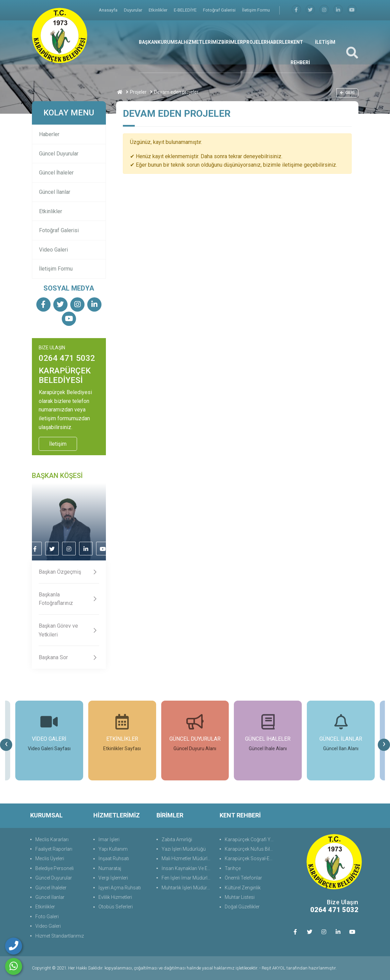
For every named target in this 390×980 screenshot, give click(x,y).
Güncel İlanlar (55, 192)
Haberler (49, 134)
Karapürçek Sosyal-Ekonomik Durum (250, 858)
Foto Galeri (47, 917)
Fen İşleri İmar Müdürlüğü (187, 878)
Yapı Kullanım (113, 849)
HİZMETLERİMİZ (202, 42)
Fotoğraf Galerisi (220, 10)
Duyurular (134, 10)
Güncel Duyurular (59, 154)
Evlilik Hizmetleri (115, 897)
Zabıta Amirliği (177, 839)
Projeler (138, 92)
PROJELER (255, 42)
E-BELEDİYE (186, 10)
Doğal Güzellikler (242, 907)
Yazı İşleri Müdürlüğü (184, 849)
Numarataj (110, 868)
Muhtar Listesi (240, 897)
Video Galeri (53, 250)
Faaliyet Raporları (54, 849)
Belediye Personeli (54, 868)
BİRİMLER (232, 42)
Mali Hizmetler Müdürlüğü (187, 858)
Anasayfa (109, 10)
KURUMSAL (171, 42)
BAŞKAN (148, 42)
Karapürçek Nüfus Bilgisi (250, 849)
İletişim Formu (256, 10)
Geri (347, 93)
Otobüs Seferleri (116, 907)
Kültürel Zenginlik (243, 888)
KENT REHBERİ (300, 52)
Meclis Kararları (52, 839)
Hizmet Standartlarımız (60, 936)
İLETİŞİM (325, 42)
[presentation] (6, 745)
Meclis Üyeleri (50, 858)
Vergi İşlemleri (113, 878)
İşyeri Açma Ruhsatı (120, 888)
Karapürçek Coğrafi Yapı (250, 839)
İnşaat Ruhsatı (114, 858)
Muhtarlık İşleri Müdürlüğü (187, 888)
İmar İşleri (109, 839)
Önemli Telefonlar (243, 878)
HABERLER (279, 42)
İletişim (58, 444)
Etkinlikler (159, 10)
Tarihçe (233, 868)
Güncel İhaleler (56, 173)
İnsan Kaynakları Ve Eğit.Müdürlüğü (187, 868)
